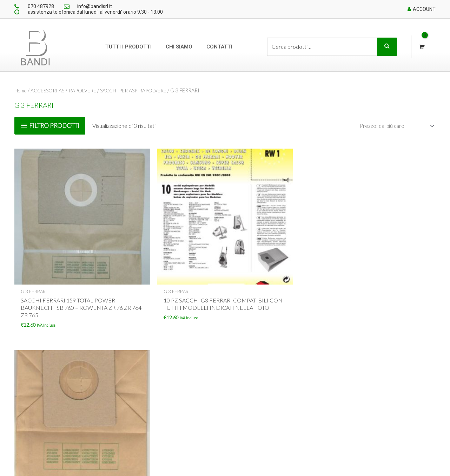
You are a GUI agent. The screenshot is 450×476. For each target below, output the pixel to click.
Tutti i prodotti (128, 47)
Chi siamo (179, 47)
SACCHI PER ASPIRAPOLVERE (138, 90)
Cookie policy (201, 413)
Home (21, 90)
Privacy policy (201, 424)
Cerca (387, 47)
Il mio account (286, 382)
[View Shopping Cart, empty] (421, 47)
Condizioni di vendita (209, 392)
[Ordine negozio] (394, 126)
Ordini (277, 403)
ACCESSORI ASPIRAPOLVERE (66, 90)
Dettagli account (289, 392)
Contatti (219, 47)
